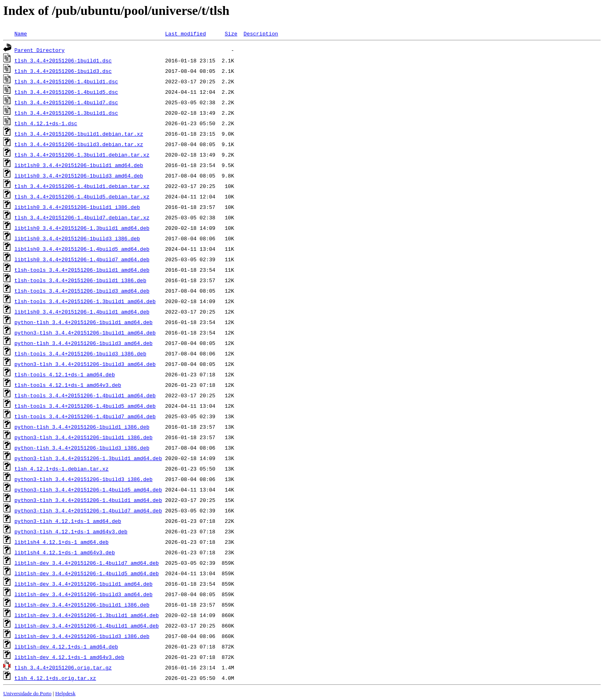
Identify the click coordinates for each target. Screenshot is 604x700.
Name (21, 33)
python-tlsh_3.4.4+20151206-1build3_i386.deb (82, 448)
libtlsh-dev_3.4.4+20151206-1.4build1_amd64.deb (87, 626)
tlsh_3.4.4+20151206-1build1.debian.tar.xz (79, 134)
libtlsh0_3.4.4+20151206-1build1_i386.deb (77, 207)
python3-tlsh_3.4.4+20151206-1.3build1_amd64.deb (88, 458)
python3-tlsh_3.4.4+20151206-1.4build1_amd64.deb (88, 500)
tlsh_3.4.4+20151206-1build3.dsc (63, 71)
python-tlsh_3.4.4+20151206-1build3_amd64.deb (83, 343)
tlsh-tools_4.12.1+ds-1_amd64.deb (65, 374)
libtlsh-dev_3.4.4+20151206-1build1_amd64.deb (83, 584)
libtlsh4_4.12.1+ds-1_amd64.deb (62, 542)
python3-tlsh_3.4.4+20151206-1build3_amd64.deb (85, 364)
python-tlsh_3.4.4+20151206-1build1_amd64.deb (83, 322)
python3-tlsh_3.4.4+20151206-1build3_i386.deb (83, 479)
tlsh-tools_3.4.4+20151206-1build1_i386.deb (80, 280)
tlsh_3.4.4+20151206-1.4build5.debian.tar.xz (82, 196)
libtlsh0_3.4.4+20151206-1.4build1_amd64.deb (82, 312)
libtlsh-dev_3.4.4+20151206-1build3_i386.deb (82, 636)
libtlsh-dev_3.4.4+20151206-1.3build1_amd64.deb (87, 615)
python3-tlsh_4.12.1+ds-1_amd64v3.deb (71, 531)
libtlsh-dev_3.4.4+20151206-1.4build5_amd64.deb (87, 573)
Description (261, 33)
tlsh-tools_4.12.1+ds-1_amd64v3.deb (68, 385)
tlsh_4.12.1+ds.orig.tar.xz (55, 678)
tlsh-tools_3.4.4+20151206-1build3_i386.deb (80, 353)
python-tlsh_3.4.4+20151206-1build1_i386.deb (82, 427)
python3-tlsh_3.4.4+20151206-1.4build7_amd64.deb (88, 510)
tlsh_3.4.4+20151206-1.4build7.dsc (66, 102)
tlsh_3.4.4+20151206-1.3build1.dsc (66, 113)
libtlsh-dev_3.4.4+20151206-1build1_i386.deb (82, 605)
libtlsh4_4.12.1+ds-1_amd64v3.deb (65, 552)
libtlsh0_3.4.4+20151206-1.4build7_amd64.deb (82, 259)
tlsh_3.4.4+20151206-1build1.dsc (63, 60)
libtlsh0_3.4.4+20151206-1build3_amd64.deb (79, 176)
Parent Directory (40, 50)
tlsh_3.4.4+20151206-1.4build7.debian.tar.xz (82, 217)
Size (231, 33)
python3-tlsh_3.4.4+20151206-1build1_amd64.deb (85, 332)
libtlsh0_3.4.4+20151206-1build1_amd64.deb (79, 165)
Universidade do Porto (27, 693)
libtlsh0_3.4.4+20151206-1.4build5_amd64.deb (82, 249)
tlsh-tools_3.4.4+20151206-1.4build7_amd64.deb (85, 416)
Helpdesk (65, 693)
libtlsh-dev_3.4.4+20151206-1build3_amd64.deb (83, 594)
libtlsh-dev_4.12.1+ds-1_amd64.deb (66, 646)
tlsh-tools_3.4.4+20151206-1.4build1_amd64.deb (85, 395)
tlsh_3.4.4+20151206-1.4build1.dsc (66, 81)
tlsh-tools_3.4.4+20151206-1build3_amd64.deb (82, 291)
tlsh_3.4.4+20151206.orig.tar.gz (63, 667)
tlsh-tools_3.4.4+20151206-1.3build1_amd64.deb (85, 301)
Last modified (185, 33)
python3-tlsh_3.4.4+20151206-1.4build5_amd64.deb (88, 489)
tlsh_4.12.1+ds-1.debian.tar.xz (62, 469)
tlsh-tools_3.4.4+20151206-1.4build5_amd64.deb (85, 406)
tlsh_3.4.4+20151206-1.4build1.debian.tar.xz (82, 186)
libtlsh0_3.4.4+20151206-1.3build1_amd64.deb (82, 228)
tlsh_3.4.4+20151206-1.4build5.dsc (66, 92)
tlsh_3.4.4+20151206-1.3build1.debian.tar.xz (82, 155)
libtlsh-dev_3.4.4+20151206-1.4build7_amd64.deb (87, 563)
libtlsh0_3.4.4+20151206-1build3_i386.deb (77, 238)
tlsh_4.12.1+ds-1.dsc (46, 123)
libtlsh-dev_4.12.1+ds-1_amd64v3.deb (69, 657)
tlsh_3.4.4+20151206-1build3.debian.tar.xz (79, 144)
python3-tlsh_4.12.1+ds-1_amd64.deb (68, 521)
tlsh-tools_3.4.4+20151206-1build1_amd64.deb (82, 270)
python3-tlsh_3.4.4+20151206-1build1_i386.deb (83, 437)
